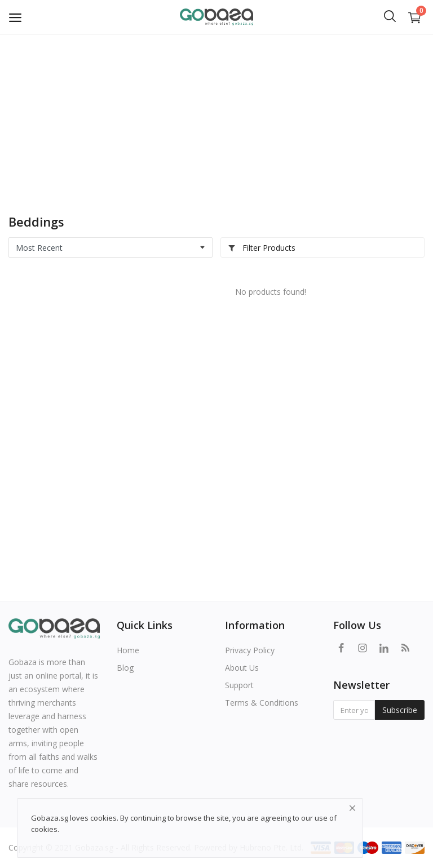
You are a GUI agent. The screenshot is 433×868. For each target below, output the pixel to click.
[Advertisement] (216, 118)
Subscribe (400, 710)
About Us (242, 668)
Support (239, 685)
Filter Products (262, 248)
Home (128, 650)
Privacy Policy (250, 650)
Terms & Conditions (262, 703)
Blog (125, 668)
